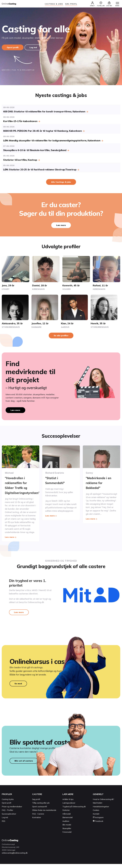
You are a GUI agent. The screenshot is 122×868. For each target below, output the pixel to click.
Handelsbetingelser (101, 811)
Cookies (96, 814)
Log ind (34, 48)
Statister (66, 814)
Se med (18, 685)
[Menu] (116, 4)
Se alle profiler (61, 336)
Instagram (98, 822)
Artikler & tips (68, 803)
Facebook (98, 825)
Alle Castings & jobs (61, 182)
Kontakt (96, 818)
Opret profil (13, 48)
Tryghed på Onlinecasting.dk (74, 811)
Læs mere (61, 226)
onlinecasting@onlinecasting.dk (16, 857)
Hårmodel (67, 818)
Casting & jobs (8, 803)
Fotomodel (67, 836)
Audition (66, 825)
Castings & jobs (54, 4)
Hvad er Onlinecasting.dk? (103, 803)
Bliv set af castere (24, 765)
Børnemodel (67, 822)
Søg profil (36, 803)
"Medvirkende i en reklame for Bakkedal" (100, 483)
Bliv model (67, 829)
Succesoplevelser (9, 818)
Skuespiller (67, 832)
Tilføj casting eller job (41, 807)
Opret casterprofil (39, 811)
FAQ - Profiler (7, 814)
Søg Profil (71, 4)
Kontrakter (37, 822)
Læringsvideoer (69, 807)
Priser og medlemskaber (12, 811)
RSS (4, 825)
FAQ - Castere (38, 818)
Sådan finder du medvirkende (44, 814)
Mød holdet (98, 807)
